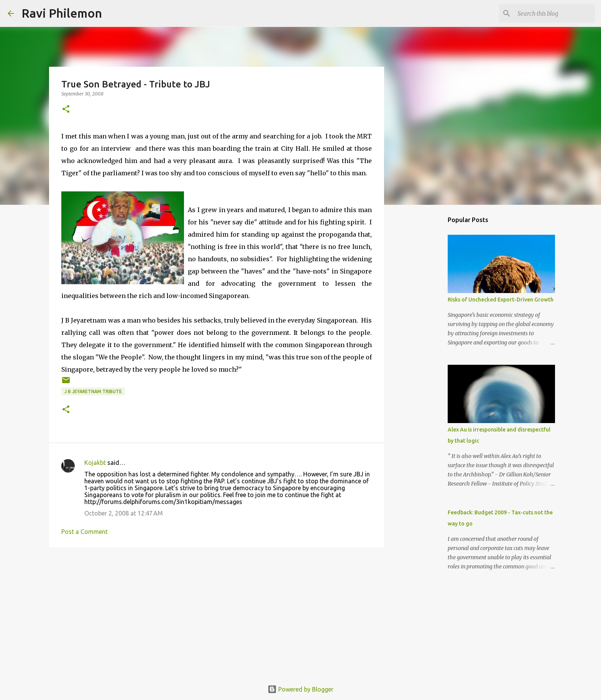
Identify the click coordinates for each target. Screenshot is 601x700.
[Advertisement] (217, 613)
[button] (66, 110)
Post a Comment (85, 532)
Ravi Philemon (62, 13)
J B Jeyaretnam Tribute (93, 391)
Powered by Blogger (300, 689)
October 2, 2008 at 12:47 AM (124, 513)
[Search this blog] (555, 13)
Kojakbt (95, 463)
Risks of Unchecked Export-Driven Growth (501, 300)
